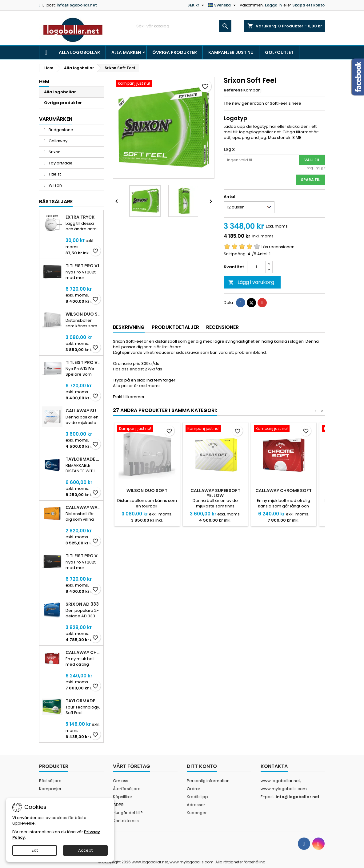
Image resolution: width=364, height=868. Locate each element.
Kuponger (197, 813)
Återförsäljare (127, 789)
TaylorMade (60, 163)
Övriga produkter (175, 52)
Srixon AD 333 (82, 604)
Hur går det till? (128, 813)
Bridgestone (60, 130)
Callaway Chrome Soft (83, 652)
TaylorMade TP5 (83, 459)
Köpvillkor (123, 797)
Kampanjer (50, 789)
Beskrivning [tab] (129, 327)
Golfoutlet (279, 52)
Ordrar (194, 789)
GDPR (118, 805)
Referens (233, 90)
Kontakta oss (126, 821)
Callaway (58, 141)
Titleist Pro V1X (83, 362)
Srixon (54, 152)
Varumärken (56, 119)
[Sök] (182, 26)
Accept (85, 850)
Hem (44, 81)
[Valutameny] (196, 5)
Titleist (54, 174)
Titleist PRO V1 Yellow (83, 556)
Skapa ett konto (308, 5)
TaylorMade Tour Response (83, 701)
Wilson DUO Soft (83, 314)
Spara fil (310, 180)
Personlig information (208, 781)
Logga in (273, 5)
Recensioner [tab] (222, 327)
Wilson (55, 185)
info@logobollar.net (77, 5)
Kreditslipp (197, 797)
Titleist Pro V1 (82, 266)
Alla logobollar (79, 52)
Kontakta (274, 766)
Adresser (196, 805)
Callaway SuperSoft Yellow (215, 493)
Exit (35, 850)
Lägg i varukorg (251, 282)
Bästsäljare (56, 202)
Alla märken (126, 52)
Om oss (121, 781)
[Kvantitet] (256, 267)
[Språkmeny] (223, 5)
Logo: (229, 149)
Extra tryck (80, 217)
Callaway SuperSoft (83, 411)
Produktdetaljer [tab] (175, 327)
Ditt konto (202, 766)
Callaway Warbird (83, 507)
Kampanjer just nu (231, 52)
